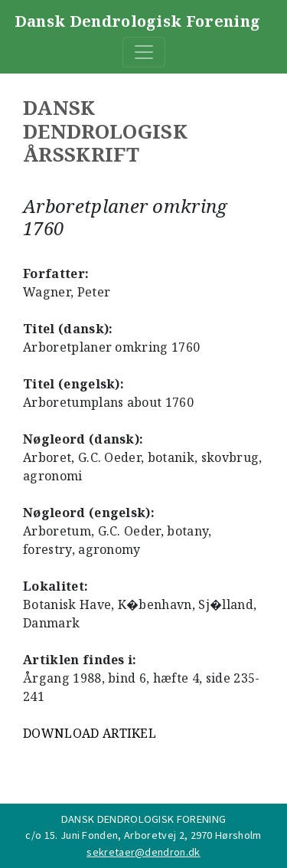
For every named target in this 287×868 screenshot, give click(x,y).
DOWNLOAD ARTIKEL (90, 733)
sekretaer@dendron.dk (143, 852)
